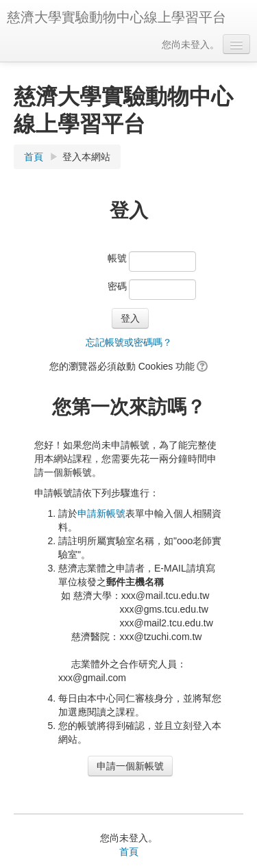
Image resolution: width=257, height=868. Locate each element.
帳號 (117, 258)
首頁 (34, 157)
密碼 (117, 286)
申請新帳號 (101, 513)
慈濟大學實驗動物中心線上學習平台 (117, 17)
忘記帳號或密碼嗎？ (129, 342)
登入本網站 (86, 157)
